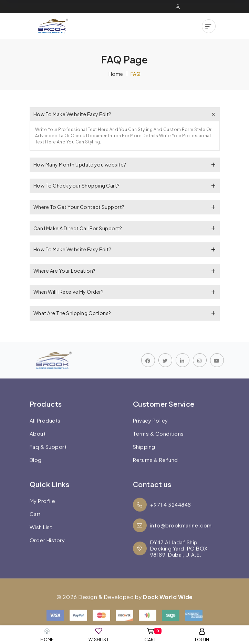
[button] (209, 26)
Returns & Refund (155, 468)
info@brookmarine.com (172, 534)
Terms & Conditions (158, 442)
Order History (47, 549)
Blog (36, 468)
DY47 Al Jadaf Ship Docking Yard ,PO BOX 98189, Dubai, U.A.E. (170, 557)
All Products (45, 429)
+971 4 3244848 (162, 513)
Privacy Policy (151, 429)
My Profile (43, 509)
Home (116, 74)
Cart (35, 522)
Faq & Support (48, 455)
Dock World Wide (168, 605)
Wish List (41, 535)
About (38, 442)
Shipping (144, 455)
